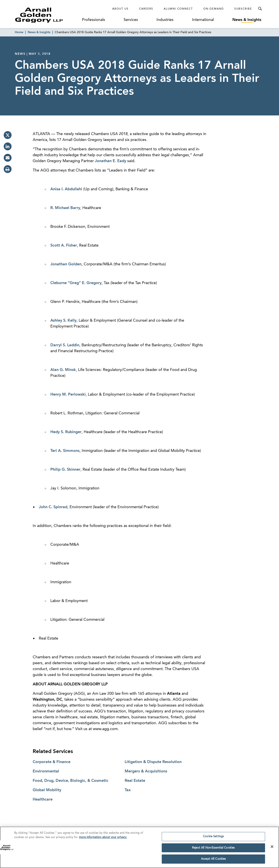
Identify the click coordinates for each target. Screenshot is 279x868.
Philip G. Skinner (65, 470)
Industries (165, 20)
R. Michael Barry (65, 208)
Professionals (94, 20)
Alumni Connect (178, 9)
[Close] (272, 847)
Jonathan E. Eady (111, 161)
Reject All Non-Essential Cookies (213, 848)
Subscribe (243, 9)
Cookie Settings (213, 837)
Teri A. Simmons (65, 451)
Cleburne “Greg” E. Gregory (76, 283)
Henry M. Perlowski (68, 395)
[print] (8, 169)
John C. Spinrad (53, 507)
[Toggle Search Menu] (260, 9)
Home (19, 32)
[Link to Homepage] (47, 15)
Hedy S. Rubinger (66, 432)
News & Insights (247, 20)
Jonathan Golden (66, 264)
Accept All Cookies (213, 860)
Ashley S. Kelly (63, 321)
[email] (8, 158)
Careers (146, 9)
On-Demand (214, 9)
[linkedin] (8, 146)
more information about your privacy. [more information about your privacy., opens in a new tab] (103, 838)
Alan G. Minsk (63, 370)
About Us (120, 9)
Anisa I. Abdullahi (66, 189)
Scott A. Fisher (64, 245)
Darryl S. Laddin (65, 345)
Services (131, 20)
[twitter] (8, 135)
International (203, 20)
